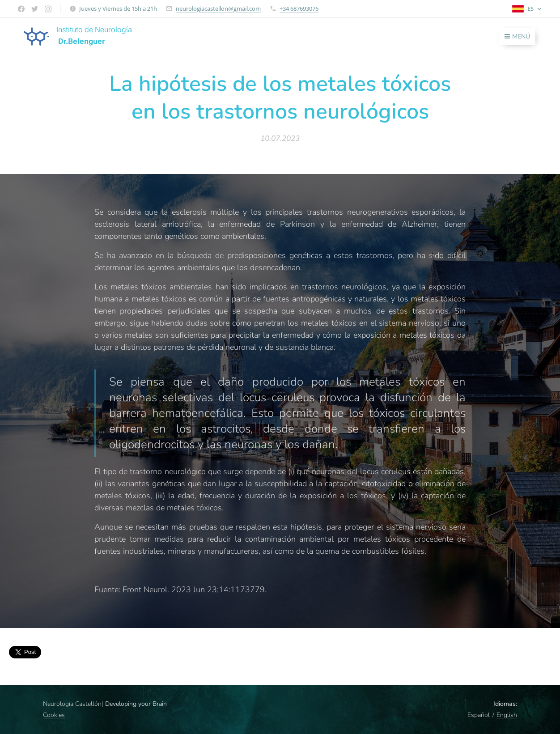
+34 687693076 (299, 8)
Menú (517, 36)
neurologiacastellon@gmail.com (218, 8)
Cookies (54, 715)
